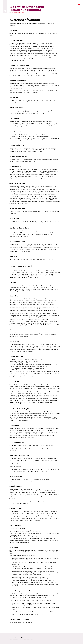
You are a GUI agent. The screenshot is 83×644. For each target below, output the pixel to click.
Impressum (12, 638)
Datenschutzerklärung (20, 638)
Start (11, 12)
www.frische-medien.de (25, 622)
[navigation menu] (79, 4)
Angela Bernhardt (20, 393)
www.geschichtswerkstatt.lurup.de (45, 550)
